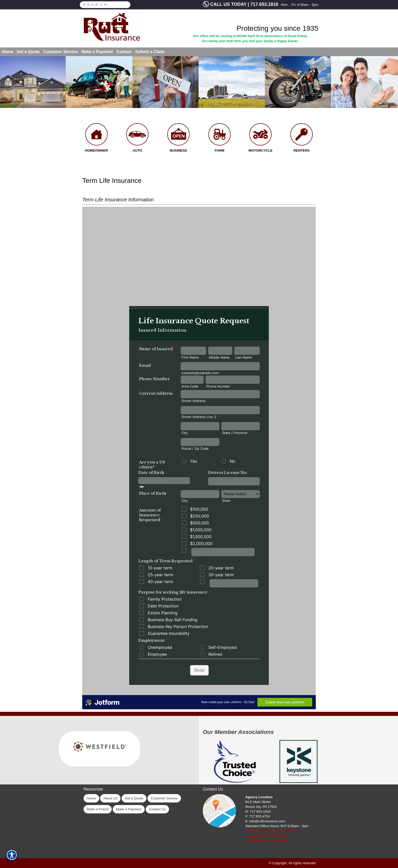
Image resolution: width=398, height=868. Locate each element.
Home (91, 798)
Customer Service (164, 798)
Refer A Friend (98, 809)
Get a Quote (134, 798)
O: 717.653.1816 (258, 811)
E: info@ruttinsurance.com (265, 821)
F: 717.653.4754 (258, 816)
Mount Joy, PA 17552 (261, 807)
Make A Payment (129, 809)
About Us (110, 798)
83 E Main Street (258, 802)
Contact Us (157, 809)
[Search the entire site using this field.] (102, 4)
